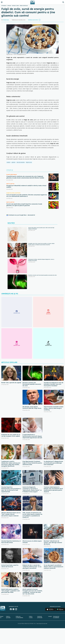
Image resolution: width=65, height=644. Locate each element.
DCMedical (4, 6)
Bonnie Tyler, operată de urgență (11, 383)
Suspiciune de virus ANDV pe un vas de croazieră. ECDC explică (11, 435)
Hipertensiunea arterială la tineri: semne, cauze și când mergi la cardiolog (54, 408)
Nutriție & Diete (15, 6)
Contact (50, 616)
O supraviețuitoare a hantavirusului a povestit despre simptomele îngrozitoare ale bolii (32, 436)
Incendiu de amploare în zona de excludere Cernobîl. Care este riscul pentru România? (54, 384)
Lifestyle (9, 6)
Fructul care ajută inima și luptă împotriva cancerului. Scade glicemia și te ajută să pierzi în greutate (24, 205)
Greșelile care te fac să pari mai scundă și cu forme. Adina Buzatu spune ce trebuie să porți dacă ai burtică (41, 244)
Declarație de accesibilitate (56, 617)
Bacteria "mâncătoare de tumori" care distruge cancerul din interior (53, 543)
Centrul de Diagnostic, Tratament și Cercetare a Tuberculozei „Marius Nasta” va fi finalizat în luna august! (32, 489)
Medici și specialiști (8, 617)
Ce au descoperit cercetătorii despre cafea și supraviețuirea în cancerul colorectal (53, 567)
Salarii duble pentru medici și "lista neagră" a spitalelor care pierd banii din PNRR (11, 591)
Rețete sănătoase (24, 6)
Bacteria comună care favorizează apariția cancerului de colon (42, 275)
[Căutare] (63, 2)
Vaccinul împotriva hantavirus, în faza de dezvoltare (11, 542)
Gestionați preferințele (40, 617)
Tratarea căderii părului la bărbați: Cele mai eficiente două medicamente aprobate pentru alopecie (53, 489)
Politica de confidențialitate (19, 617)
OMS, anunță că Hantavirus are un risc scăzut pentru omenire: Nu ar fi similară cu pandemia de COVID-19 (32, 515)
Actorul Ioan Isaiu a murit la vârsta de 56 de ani (10, 566)
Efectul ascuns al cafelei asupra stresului (32, 542)
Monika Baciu (6, 20)
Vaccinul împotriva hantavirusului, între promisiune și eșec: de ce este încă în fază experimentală (11, 489)
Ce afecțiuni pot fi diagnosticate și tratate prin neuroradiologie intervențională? (53, 463)
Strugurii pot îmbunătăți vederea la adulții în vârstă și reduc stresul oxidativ (26, 186)
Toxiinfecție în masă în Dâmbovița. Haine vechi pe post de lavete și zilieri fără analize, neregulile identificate (11, 464)
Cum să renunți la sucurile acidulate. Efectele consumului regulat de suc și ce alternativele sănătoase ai (27, 196)
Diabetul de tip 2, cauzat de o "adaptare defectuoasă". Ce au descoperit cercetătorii (32, 567)
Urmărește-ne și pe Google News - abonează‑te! (22, 215)
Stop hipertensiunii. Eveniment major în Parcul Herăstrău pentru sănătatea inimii (32, 463)
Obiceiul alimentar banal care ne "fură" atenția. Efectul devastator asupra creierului (11, 514)
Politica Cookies (31, 617)
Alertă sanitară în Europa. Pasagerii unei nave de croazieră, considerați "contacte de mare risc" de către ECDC (32, 592)
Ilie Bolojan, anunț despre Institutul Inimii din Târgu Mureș (32, 407)
